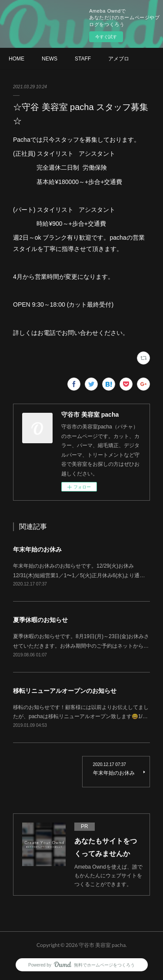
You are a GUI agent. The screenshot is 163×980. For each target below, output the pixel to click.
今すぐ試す (106, 37)
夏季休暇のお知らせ (40, 620)
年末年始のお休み (37, 549)
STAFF (83, 59)
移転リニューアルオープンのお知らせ (65, 691)
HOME (17, 59)
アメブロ (119, 59)
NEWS (50, 59)
